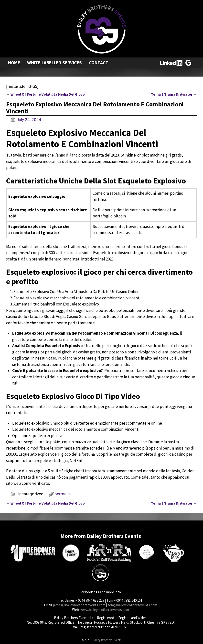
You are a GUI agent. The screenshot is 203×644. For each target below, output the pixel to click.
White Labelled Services (54, 63)
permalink (64, 494)
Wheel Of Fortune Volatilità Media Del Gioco (45, 94)
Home (14, 63)
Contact (99, 63)
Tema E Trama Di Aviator (174, 94)
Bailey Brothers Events (107, 640)
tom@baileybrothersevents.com (132, 605)
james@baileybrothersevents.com (79, 605)
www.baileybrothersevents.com (105, 610)
